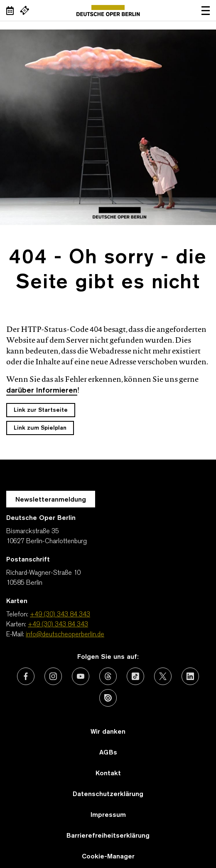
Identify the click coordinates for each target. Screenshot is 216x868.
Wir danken (108, 732)
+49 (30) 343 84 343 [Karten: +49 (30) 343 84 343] (58, 625)
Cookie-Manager (108, 857)
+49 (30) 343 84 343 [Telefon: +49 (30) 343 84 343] (60, 615)
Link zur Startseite (41, 410)
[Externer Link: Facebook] (26, 676)
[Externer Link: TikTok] (135, 676)
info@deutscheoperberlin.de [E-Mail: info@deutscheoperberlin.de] (65, 635)
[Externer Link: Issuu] (108, 698)
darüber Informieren (42, 391)
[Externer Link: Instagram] (53, 676)
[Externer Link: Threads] (108, 676)
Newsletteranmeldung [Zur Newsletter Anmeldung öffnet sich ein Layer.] (51, 500)
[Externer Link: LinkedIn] (190, 676)
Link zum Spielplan (40, 428)
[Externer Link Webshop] (25, 10)
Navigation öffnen (206, 10)
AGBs (108, 753)
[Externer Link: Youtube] (81, 676)
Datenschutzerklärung (108, 794)
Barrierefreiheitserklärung (108, 836)
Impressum (108, 815)
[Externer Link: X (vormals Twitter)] (163, 676)
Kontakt (108, 774)
